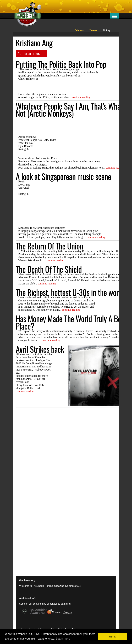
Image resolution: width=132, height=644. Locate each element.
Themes (93, 31)
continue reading (81, 97)
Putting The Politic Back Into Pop (61, 64)
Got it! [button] (113, 637)
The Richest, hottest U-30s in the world (70, 292)
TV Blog (107, 31)
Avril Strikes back (40, 349)
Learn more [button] (63, 639)
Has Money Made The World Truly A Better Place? (74, 322)
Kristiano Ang (34, 43)
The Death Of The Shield (49, 269)
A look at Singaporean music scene (64, 176)
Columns (79, 31)
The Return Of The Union (49, 246)
